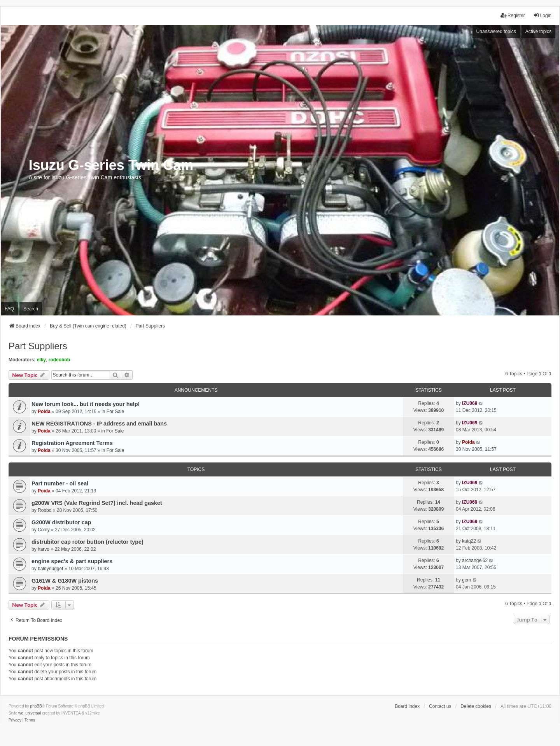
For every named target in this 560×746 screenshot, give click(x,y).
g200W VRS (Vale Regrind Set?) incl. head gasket (97, 503)
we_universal (30, 713)
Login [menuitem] (542, 15)
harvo (44, 549)
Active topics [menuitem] (538, 32)
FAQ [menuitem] (9, 309)
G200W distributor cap (61, 522)
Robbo (45, 510)
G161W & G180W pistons (65, 581)
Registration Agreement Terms (72, 443)
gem (466, 580)
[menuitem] (15, 720)
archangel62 (475, 560)
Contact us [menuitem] (440, 706)
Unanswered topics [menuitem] (496, 32)
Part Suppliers (38, 346)
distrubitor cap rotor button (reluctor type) (87, 542)
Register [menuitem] (513, 15)
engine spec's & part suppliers (72, 561)
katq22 (469, 541)
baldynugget (50, 569)
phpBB (36, 706)
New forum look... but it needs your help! (86, 404)
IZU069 (470, 403)
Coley (44, 530)
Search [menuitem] (31, 309)
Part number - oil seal (60, 483)
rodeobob (59, 360)
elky (41, 360)
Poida (44, 412)
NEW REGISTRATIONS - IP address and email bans (99, 424)
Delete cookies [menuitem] (476, 706)
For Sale (115, 412)
